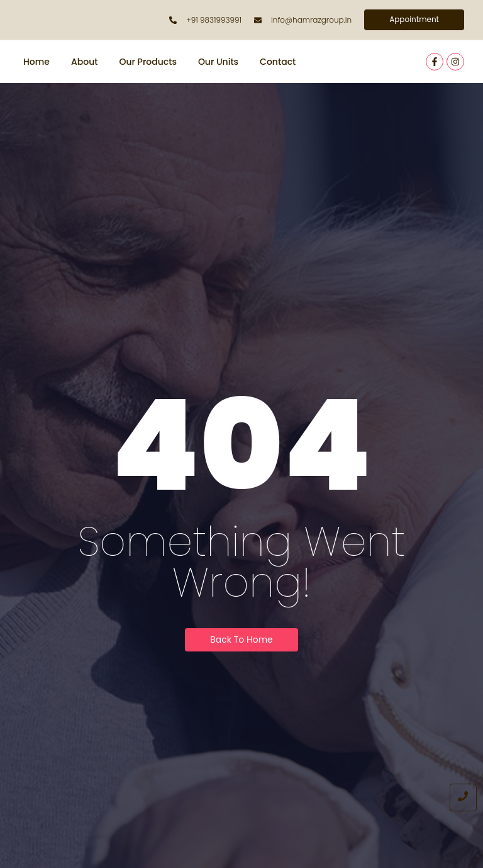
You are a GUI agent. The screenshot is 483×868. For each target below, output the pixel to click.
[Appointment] (414, 20)
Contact (278, 62)
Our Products (147, 62)
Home (36, 62)
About (84, 62)
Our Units (218, 62)
